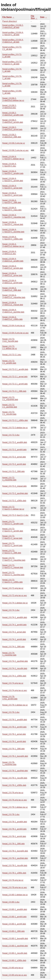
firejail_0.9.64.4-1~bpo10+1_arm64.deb (13, 180)
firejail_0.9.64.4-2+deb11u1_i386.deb (12, 289)
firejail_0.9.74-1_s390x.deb (14, 676)
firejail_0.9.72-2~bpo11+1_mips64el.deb (14, 559)
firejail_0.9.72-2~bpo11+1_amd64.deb (13, 523)
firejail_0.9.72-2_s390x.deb (14, 501)
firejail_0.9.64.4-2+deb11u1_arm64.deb (13, 267)
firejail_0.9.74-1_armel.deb (14, 632)
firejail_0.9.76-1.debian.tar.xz (15, 705)
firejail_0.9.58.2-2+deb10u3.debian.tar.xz (13, 99)
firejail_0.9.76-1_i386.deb (13, 749)
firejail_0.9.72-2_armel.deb (14, 457)
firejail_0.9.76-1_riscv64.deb (15, 778)
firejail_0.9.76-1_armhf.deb (14, 741)
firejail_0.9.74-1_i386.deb (13, 647)
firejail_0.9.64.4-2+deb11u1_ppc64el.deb (13, 311)
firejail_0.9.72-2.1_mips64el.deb (10, 398)
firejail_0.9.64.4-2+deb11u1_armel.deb (12, 274)
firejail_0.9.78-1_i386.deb (13, 844)
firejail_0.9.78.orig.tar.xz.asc (15, 887)
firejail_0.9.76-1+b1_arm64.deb (10, 698)
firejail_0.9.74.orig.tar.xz (13, 683)
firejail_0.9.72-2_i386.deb (13, 471)
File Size (33, 17)
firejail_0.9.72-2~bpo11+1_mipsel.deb (13, 566)
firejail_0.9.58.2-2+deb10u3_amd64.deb (13, 114)
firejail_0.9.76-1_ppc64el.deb (15, 771)
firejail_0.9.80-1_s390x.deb (14, 960)
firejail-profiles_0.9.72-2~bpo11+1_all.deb (12, 63)
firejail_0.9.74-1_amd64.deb (15, 617)
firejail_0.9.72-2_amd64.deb (15, 442)
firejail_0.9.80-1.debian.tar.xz (15, 895)
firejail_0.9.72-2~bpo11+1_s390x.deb (13, 581)
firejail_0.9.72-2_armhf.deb (14, 464)
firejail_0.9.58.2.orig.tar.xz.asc (15, 150)
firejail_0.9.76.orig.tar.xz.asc (15, 800)
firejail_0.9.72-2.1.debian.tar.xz (10, 347)
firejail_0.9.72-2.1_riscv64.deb (9, 413)
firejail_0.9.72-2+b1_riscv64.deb (10, 340)
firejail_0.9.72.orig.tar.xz (13, 588)
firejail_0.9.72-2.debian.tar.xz (15, 428)
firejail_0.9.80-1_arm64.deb (14, 917)
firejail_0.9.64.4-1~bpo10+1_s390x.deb (13, 238)
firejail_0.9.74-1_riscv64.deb (15, 668)
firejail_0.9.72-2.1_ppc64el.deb (10, 406)
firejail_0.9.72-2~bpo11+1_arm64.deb (13, 530)
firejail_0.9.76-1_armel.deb (14, 734)
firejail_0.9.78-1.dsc (11, 814)
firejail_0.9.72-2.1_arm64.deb (15, 369)
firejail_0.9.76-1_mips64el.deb (9, 763)
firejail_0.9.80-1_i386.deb (13, 931)
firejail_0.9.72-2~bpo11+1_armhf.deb (12, 544)
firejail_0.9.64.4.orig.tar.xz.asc (15, 333)
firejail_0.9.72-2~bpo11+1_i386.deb (12, 552)
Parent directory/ (10, 21)
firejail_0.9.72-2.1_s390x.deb (15, 420)
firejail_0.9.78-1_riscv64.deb (15, 866)
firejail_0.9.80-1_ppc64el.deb (15, 946)
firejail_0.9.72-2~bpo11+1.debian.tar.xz (13, 508)
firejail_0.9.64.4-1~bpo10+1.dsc (9, 165)
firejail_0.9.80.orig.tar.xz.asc (15, 975)
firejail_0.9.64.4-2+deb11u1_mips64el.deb (14, 296)
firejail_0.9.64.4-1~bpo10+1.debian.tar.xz (13, 158)
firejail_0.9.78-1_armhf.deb (14, 836)
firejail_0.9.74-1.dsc (11, 610)
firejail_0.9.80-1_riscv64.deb (15, 953)
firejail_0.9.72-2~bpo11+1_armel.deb (12, 537)
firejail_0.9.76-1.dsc (11, 712)
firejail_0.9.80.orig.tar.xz (13, 968)
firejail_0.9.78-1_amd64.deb (15, 822)
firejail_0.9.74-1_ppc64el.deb (15, 661)
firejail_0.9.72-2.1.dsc (12, 355)
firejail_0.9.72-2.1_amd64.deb (9, 362)
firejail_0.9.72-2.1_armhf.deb (15, 384)
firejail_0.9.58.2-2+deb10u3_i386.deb (12, 136)
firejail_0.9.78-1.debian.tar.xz (15, 807)
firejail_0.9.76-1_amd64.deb (15, 720)
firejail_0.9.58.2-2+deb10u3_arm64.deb (13, 121)
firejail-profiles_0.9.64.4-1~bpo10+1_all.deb (13, 34)
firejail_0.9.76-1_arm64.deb (14, 727)
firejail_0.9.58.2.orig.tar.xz (14, 143)
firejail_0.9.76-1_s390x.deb (14, 785)
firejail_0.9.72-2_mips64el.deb (9, 479)
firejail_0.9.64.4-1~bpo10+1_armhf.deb (12, 194)
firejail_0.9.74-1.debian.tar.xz (15, 603)
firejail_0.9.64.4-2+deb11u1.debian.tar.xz (13, 245)
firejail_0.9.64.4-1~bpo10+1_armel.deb (12, 187)
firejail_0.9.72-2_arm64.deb (14, 450)
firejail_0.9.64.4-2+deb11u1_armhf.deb (12, 282)
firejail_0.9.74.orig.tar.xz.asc (15, 690)
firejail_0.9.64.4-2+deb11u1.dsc (9, 253)
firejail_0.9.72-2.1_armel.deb (15, 377)
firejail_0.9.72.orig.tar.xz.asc (15, 595)
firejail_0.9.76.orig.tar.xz (13, 793)
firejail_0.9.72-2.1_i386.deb (14, 391)
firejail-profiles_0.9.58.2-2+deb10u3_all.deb (13, 26)
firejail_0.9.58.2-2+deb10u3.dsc (9, 107)
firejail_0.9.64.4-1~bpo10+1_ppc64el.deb (13, 231)
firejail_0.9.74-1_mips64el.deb (9, 654)
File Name (7, 17)
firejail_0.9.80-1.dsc (11, 902)
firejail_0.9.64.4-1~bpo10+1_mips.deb (12, 209)
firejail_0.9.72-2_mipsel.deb (14, 486)
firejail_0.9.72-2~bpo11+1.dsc (15, 515)
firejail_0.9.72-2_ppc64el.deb (15, 493)
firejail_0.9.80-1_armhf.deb (14, 924)
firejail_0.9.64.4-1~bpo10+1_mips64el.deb (14, 216)
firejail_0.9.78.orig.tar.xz (13, 880)
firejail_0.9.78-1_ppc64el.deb (15, 858)
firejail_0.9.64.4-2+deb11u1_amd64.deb (13, 260)
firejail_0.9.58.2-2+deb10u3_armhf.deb (12, 128)
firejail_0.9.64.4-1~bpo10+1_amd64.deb (13, 172)
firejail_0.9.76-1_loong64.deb (15, 756)
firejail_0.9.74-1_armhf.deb (14, 639)
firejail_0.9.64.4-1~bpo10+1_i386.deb (12, 201)
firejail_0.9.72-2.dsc (11, 435)
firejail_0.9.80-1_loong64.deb (15, 939)
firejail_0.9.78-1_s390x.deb (14, 873)
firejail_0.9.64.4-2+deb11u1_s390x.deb (12, 318)
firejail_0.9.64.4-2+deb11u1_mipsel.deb (13, 304)
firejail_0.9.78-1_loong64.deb (15, 851)
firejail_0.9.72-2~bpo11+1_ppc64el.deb (13, 574)
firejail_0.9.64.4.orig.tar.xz (14, 326)
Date (42, 17)
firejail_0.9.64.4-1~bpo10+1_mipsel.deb (13, 223)
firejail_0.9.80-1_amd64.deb (15, 909)
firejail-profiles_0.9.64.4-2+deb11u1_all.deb (13, 41)
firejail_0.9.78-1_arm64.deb (14, 829)
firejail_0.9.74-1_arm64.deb (14, 625)
